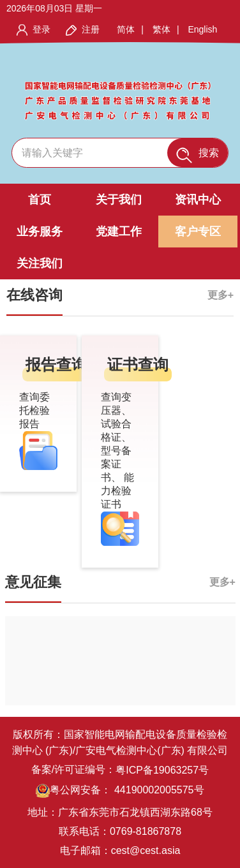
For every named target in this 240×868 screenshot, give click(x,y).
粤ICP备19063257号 (162, 770)
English (202, 29)
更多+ (221, 295)
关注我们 (40, 263)
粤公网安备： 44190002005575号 (120, 791)
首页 (40, 200)
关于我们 (119, 200)
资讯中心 (198, 200)
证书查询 (138, 364)
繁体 (161, 29)
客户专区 (198, 232)
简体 (126, 29)
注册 (91, 29)
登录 (41, 29)
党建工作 (119, 232)
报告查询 (56, 364)
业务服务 (40, 232)
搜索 (198, 155)
